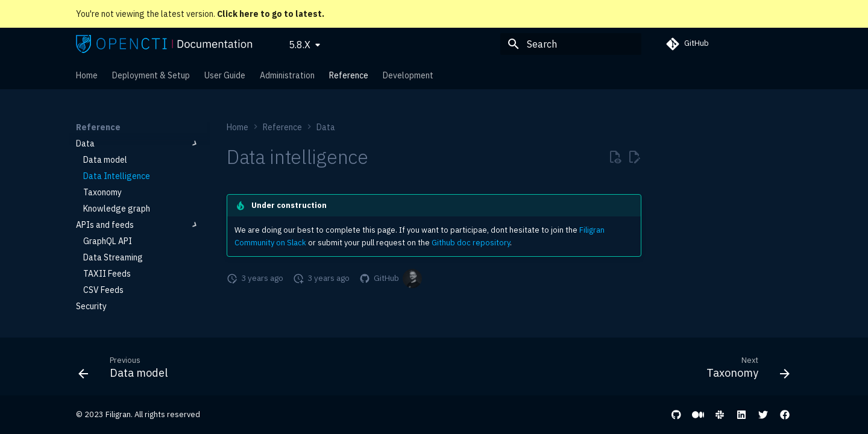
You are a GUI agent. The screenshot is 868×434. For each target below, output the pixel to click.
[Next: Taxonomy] (744, 370)
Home (87, 75)
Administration (287, 75)
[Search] (571, 44)
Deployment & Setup (151, 75)
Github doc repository (471, 243)
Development (408, 75)
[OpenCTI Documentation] (164, 44)
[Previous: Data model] (127, 370)
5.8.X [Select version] (300, 45)
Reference (349, 75)
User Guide (225, 75)
